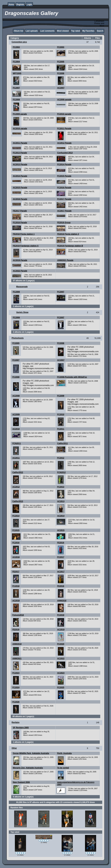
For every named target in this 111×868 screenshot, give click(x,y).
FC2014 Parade (64, 164)
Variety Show (22, 312)
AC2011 (16, 458)
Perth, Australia (64, 753)
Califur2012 (18, 472)
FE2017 (16, 572)
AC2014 (61, 516)
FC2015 (16, 530)
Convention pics (19, 42)
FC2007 (16, 88)
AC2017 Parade (64, 211)
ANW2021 (17, 658)
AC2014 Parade (20, 176)
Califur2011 (63, 443)
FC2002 (16, 47)
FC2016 (16, 543)
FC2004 (16, 62)
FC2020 (61, 644)
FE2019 (16, 630)
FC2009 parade (20, 114)
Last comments (47, 31)
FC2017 (61, 557)
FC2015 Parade (64, 176)
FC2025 (61, 687)
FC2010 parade (64, 114)
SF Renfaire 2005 (21, 728)
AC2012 (16, 487)
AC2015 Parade (20, 188)
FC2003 (61, 47)
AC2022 (61, 658)
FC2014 (16, 516)
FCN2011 (17, 443)
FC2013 (61, 487)
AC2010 (16, 429)
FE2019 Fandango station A (26, 246)
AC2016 (16, 557)
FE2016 (61, 543)
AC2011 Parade (20, 143)
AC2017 (61, 572)
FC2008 (16, 100)
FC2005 (61, 62)
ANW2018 (62, 601)
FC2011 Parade (64, 129)
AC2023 (61, 673)
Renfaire (16, 722)
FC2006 (61, 73)
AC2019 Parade (20, 260)
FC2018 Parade (20, 223)
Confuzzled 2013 (65, 153)
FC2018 (16, 586)
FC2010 (61, 414)
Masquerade (22, 287)
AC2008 (16, 396)
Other (14, 748)
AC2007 (61, 88)
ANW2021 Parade (65, 260)
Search (100, 31)
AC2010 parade (20, 129)
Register (20, 4)
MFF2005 (17, 73)
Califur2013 (18, 501)
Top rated (76, 31)
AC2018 (16, 601)
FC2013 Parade (20, 153)
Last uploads (32, 31)
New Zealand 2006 (21, 782)
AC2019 (61, 630)
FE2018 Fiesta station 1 (24, 234)
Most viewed (63, 31)
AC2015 (61, 530)
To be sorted (63, 768)
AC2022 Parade (20, 271)
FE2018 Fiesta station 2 (68, 234)
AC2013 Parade (20, 164)
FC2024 (16, 687)
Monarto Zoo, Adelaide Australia (28, 768)
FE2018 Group (64, 223)
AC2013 (61, 501)
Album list (18, 31)
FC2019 (61, 615)
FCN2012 (61, 472)
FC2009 (61, 396)
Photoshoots (18, 338)
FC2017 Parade (64, 199)
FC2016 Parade (64, 188)
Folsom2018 (18, 615)
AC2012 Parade (64, 143)
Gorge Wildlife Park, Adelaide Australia (31, 753)
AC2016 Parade (20, 199)
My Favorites (88, 31)
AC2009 (16, 414)
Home (11, 4)
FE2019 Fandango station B (70, 246)
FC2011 (61, 429)
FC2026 (16, 702)
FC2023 (16, 673)
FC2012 (61, 458)
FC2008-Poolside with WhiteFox (72, 377)
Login (29, 4)
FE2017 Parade (20, 211)
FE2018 (61, 586)
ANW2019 (17, 644)
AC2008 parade (64, 100)
